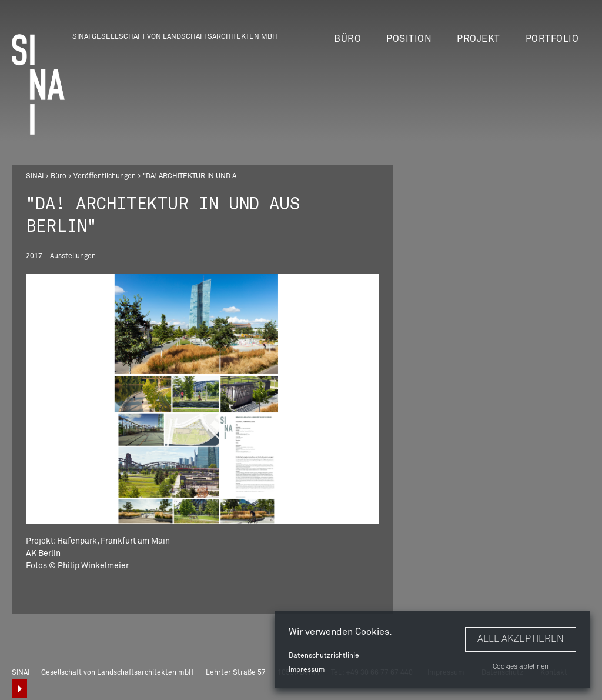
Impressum (307, 670)
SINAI (35, 176)
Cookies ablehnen (521, 667)
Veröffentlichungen (105, 176)
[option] (202, 399)
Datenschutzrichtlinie (324, 656)
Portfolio (552, 39)
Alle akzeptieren (521, 639)
